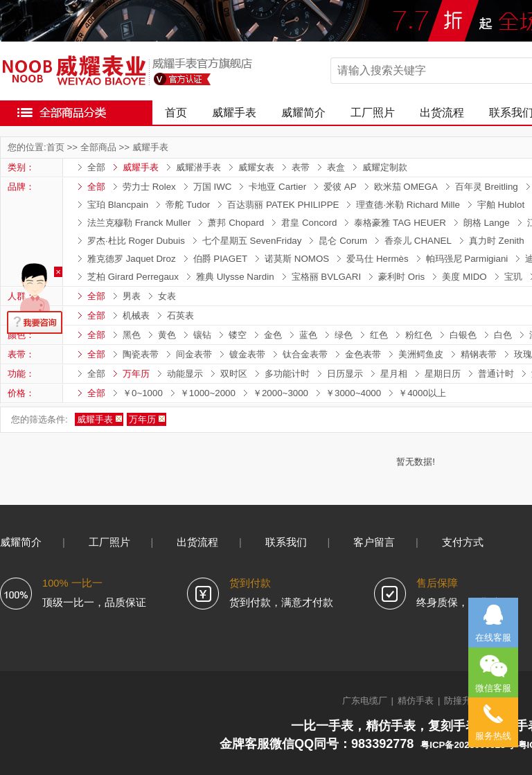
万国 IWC (213, 187)
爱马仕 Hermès (377, 259)
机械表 (136, 315)
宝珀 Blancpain (118, 205)
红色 (379, 335)
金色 (273, 335)
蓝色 (308, 335)
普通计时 (496, 374)
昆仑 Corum (343, 241)
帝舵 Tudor (188, 205)
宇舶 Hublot (501, 205)
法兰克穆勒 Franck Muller (139, 223)
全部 (96, 167)
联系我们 (286, 542)
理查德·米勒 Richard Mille (408, 205)
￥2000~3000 (281, 393)
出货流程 (442, 113)
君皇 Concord (309, 223)
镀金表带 (247, 354)
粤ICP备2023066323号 (467, 745)
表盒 (336, 167)
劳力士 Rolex (149, 187)
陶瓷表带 (141, 354)
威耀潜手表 (198, 167)
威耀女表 (256, 167)
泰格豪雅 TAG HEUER (400, 223)
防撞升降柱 (467, 701)
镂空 (238, 335)
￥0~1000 (143, 393)
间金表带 (194, 354)
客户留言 (374, 542)
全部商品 (98, 147)
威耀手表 (234, 113)
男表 (132, 296)
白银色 (463, 335)
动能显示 (185, 374)
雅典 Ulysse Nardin (235, 277)
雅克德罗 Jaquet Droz (132, 259)
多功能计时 (287, 374)
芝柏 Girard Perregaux (133, 277)
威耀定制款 (385, 167)
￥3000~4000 (353, 393)
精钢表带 (479, 354)
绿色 (344, 335)
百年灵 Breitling (487, 187)
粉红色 (419, 335)
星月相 (394, 374)
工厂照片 (373, 113)
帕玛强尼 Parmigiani (467, 259)
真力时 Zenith (497, 241)
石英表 (180, 315)
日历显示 (345, 374)
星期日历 (443, 374)
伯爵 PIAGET (221, 259)
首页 (176, 113)
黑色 (132, 335)
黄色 (167, 335)
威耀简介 (303, 113)
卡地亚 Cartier (277, 187)
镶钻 (202, 335)
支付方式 (463, 542)
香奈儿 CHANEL (418, 241)
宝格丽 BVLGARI (326, 277)
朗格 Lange (487, 223)
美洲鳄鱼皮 (421, 354)
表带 (301, 167)
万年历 (136, 374)
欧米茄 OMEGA (406, 187)
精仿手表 (416, 701)
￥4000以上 (422, 393)
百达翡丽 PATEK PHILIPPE (283, 205)
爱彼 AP (340, 187)
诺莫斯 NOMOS (297, 259)
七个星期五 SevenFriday (252, 241)
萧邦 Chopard (236, 223)
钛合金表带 (305, 354)
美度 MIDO (464, 277)
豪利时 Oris (401, 277)
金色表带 (363, 354)
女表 (167, 296)
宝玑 (513, 277)
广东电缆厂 (365, 701)
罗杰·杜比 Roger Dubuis (136, 241)
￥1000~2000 (208, 393)
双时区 (234, 374)
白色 (503, 335)
